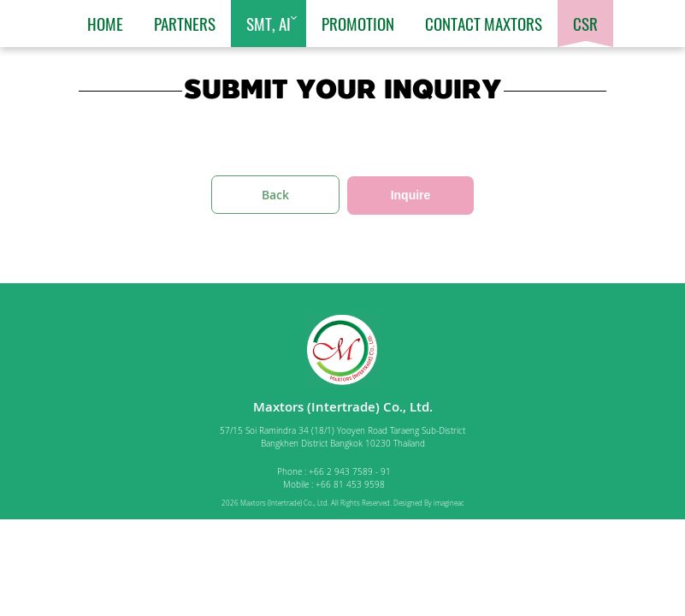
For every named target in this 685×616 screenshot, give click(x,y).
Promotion (358, 23)
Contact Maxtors (484, 23)
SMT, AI (269, 23)
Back (275, 195)
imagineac (449, 503)
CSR (585, 23)
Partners (185, 23)
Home (105, 23)
